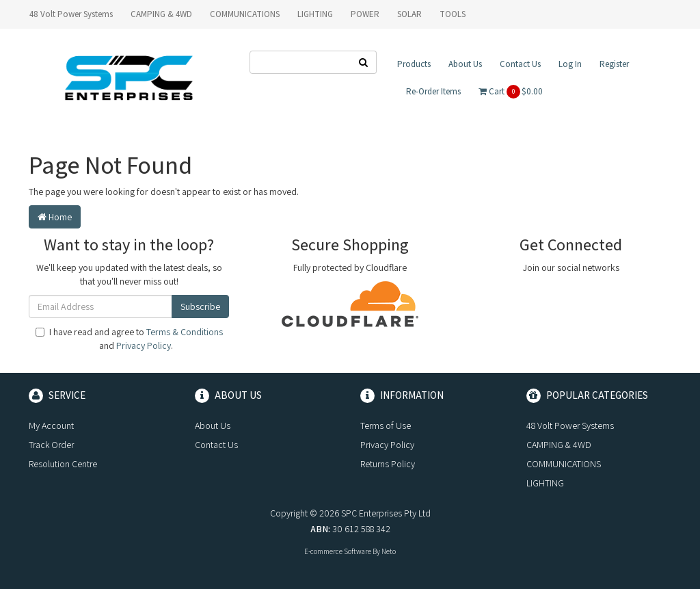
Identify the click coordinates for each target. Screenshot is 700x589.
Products (414, 64)
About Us (465, 64)
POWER (365, 14)
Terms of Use (386, 426)
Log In (570, 64)
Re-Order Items (433, 91)
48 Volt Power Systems (71, 14)
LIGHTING (315, 14)
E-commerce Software (338, 551)
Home (55, 217)
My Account (51, 426)
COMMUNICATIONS (245, 14)
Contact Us (520, 64)
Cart (511, 92)
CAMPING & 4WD (161, 14)
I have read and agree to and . (129, 339)
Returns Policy (388, 464)
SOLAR (409, 14)
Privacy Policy (144, 345)
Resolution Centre (63, 464)
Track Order (51, 445)
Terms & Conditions (185, 332)
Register (614, 64)
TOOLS (453, 14)
